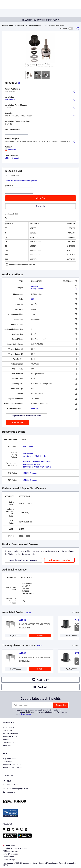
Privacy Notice (25, 714)
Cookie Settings (9, 860)
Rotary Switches (35, 26)
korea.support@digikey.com (16, 789)
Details (40, 636)
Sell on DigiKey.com (10, 734)
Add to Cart (41, 198)
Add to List (40, 206)
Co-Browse (9, 793)
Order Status (8, 762)
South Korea (9, 845)
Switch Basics (28, 453)
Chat (7, 781)
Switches (21, 26)
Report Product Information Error (26, 416)
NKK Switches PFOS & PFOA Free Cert (37, 467)
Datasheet (10, 150)
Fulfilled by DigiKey (10, 737)
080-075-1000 (10, 785)
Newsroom (7, 745)
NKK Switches (10, 100)
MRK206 (35, 409)
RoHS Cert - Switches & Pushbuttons (37, 462)
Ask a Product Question (59, 560)
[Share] (77, 28)
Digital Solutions (9, 742)
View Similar (17, 422)
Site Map (6, 740)
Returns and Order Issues (12, 768)
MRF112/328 (28, 447)
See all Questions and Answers (23, 560)
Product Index (8, 26)
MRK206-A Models (12, 158)
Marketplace (7, 731)
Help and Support (10, 759)
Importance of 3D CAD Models (34, 456)
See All (28, 613)
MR (33, 299)
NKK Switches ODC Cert (32, 464)
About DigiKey (8, 728)
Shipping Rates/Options (12, 765)
